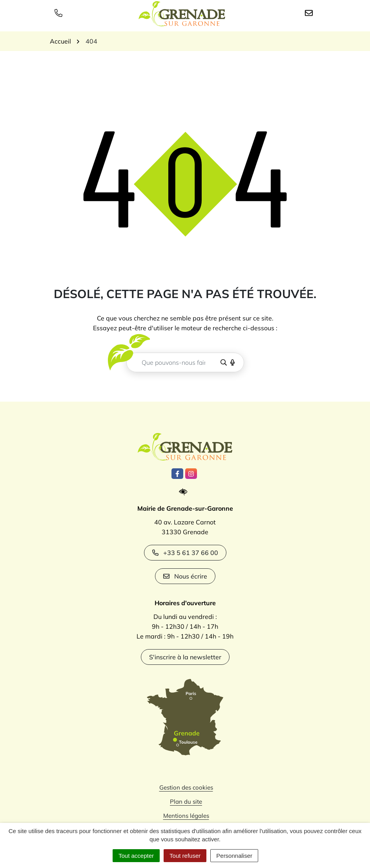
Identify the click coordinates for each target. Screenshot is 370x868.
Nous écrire (185, 576)
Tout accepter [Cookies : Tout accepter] (136, 856)
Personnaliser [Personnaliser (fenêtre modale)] (234, 856)
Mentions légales (186, 816)
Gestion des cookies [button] (186, 787)
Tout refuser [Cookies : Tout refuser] (185, 856)
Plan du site (186, 802)
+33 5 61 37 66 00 (185, 553)
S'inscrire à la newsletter (185, 657)
